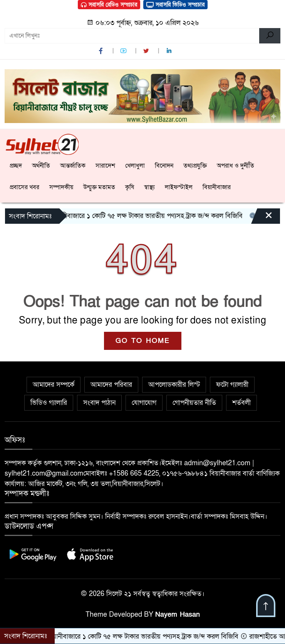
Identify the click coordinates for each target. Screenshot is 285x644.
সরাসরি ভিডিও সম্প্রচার (175, 5)
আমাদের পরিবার (111, 385)
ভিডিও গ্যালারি (49, 403)
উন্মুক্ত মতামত (99, 187)
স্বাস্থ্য (149, 187)
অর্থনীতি (41, 166)
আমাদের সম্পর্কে (54, 385)
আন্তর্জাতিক (73, 166)
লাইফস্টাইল (179, 187)
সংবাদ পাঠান (99, 403)
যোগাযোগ (144, 403)
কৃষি (130, 187)
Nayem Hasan (178, 615)
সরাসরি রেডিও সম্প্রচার (109, 5)
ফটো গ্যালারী (232, 385)
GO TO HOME (143, 341)
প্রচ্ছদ (16, 166)
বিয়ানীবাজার (217, 187)
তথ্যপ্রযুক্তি (195, 166)
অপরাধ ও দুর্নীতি (236, 166)
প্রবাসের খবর (24, 187)
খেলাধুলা (135, 166)
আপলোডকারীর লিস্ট (174, 385)
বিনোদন (164, 166)
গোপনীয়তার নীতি (194, 403)
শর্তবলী (241, 403)
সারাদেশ (105, 166)
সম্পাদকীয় (61, 187)
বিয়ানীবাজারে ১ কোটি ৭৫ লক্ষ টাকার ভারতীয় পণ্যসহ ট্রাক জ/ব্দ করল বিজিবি (145, 216)
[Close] (262, 218)
